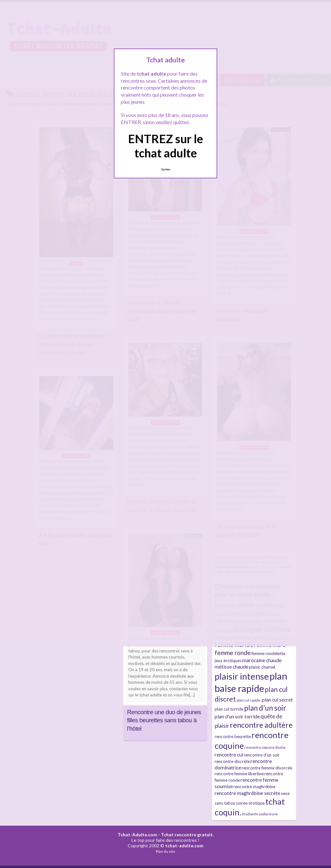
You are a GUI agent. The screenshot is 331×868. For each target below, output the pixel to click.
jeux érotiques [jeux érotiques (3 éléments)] (228, 661)
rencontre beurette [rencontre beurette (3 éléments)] (233, 736)
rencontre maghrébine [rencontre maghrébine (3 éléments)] (254, 787)
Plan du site (165, 851)
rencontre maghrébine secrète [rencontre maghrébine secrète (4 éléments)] (247, 793)
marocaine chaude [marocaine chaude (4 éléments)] (262, 660)
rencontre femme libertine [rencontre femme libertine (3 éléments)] (239, 774)
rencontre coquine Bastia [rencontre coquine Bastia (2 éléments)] (265, 747)
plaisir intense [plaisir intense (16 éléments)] (242, 676)
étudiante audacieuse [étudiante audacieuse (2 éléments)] (260, 814)
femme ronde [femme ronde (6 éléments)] (233, 653)
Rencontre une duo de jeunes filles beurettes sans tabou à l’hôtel (164, 720)
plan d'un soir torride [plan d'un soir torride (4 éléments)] (237, 716)
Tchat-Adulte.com (137, 835)
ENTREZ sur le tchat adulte (165, 146)
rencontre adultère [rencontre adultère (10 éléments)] (261, 725)
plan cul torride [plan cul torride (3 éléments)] (229, 709)
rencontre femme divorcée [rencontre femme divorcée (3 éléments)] (267, 768)
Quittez (166, 169)
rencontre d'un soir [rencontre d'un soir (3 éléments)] (262, 755)
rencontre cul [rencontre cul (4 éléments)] (229, 755)
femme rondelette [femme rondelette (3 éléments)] (268, 653)
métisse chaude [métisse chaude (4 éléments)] (231, 667)
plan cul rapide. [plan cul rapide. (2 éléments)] (249, 700)
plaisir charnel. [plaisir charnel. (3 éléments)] (262, 667)
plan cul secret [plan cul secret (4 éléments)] (277, 700)
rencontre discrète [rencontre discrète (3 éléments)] (232, 761)
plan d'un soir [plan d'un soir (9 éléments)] (265, 708)
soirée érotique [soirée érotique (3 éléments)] (250, 803)
